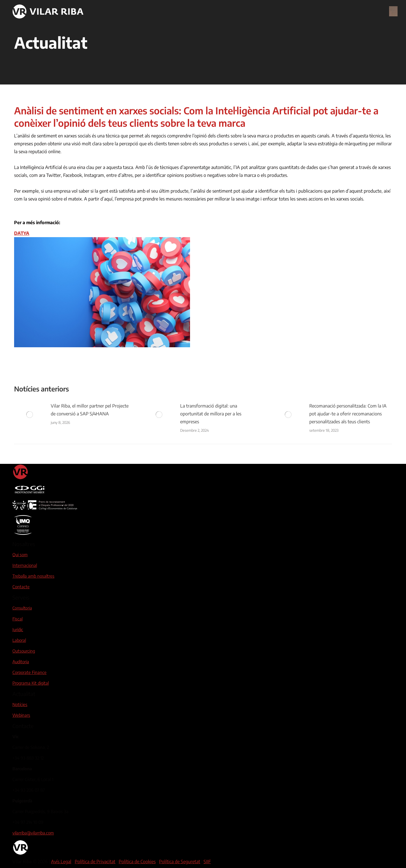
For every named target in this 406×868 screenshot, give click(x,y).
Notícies (20, 704)
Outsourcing (24, 651)
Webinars (21, 715)
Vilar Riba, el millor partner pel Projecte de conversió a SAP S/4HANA (90, 410)
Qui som (20, 555)
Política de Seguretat (180, 862)
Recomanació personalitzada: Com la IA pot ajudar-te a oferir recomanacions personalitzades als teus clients (348, 414)
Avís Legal (61, 862)
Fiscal (17, 619)
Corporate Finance (29, 672)
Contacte (21, 587)
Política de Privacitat (95, 862)
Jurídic (18, 629)
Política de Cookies (137, 862)
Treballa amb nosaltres (33, 576)
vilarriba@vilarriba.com (33, 833)
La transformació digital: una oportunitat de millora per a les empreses (211, 414)
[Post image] (30, 415)
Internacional (25, 565)
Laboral (19, 640)
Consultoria (22, 608)
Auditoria (21, 662)
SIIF (207, 862)
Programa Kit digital (31, 683)
